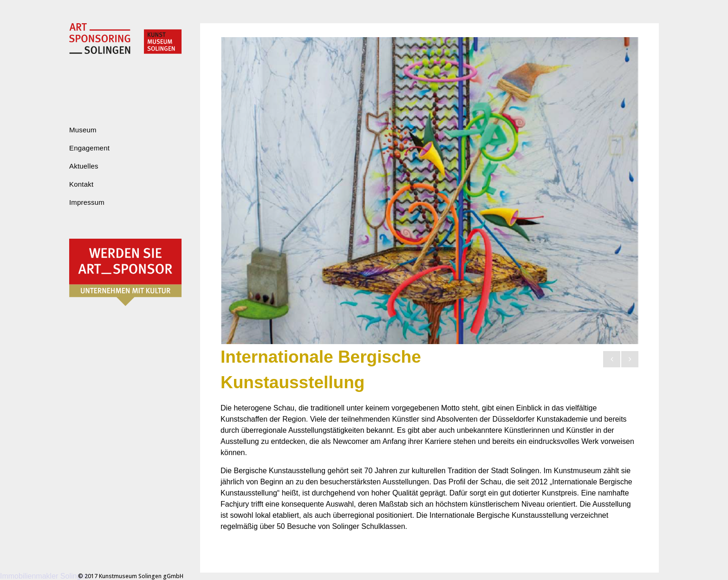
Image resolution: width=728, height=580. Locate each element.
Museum (83, 130)
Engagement (89, 148)
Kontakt (81, 184)
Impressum (87, 202)
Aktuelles (84, 166)
